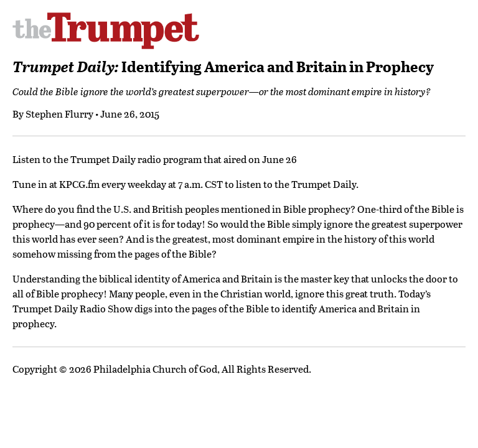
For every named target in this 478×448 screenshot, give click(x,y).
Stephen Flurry (59, 114)
